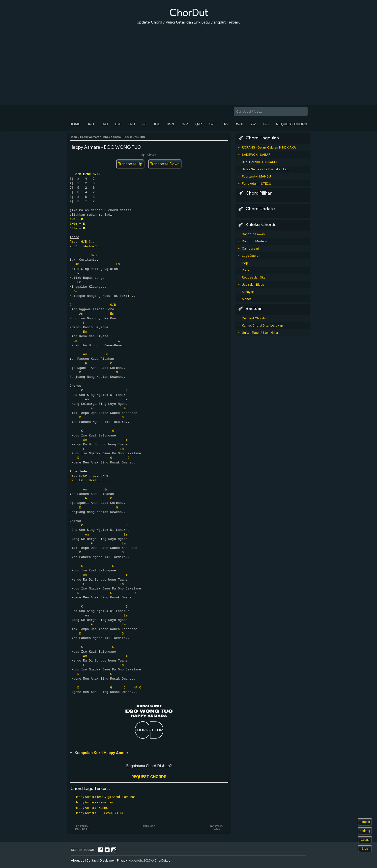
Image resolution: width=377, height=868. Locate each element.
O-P (185, 124)
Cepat (365, 840)
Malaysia (248, 292)
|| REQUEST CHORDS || (149, 777)
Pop (245, 263)
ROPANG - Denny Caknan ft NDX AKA (269, 147)
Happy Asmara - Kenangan (94, 802)
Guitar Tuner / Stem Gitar (260, 332)
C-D (105, 124)
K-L (157, 124)
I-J (144, 124)
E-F (118, 124)
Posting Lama (216, 828)
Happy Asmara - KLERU (91, 808)
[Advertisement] (189, 61)
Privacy (122, 860)
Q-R (199, 124)
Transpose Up (130, 164)
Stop (365, 849)
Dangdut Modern (254, 241)
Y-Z (253, 124)
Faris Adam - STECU (257, 183)
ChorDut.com (164, 860)
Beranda (149, 827)
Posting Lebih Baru (82, 828)
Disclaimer (107, 860)
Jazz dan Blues (253, 284)
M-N (171, 124)
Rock (246, 270)
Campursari (250, 248)
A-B (91, 124)
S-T (212, 124)
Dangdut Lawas (253, 234)
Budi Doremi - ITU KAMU (260, 162)
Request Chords (254, 318)
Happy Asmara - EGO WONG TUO (99, 813)
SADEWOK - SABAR (256, 154)
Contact (92, 860)
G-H (132, 124)
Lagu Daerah (251, 255)
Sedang (365, 831)
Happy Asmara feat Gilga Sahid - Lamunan (105, 797)
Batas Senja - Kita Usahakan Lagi (266, 169)
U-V (226, 124)
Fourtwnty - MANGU (256, 176)
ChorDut (189, 13)
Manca (247, 299)
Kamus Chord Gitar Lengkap (262, 325)
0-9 (266, 124)
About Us (78, 860)
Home (75, 124)
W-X (239, 124)
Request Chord (291, 124)
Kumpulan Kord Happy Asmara (103, 753)
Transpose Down (165, 164)
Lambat (365, 822)
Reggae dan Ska (254, 277)
